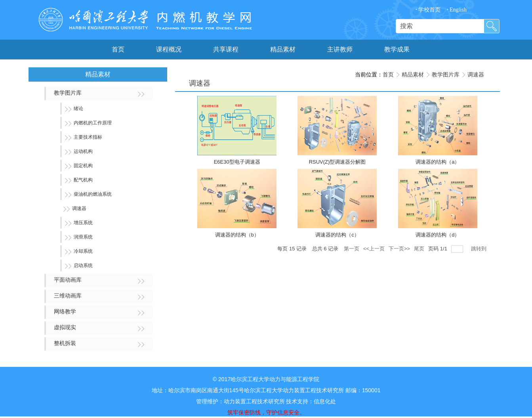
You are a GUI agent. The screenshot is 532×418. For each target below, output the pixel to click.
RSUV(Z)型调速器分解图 (338, 162)
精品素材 (413, 74)
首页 (388, 74)
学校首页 (428, 10)
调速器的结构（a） (438, 162)
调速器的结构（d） (438, 235)
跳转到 (480, 249)
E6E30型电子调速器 (237, 162)
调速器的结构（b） (237, 235)
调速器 (476, 74)
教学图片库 (446, 74)
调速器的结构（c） (337, 235)
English (457, 10)
